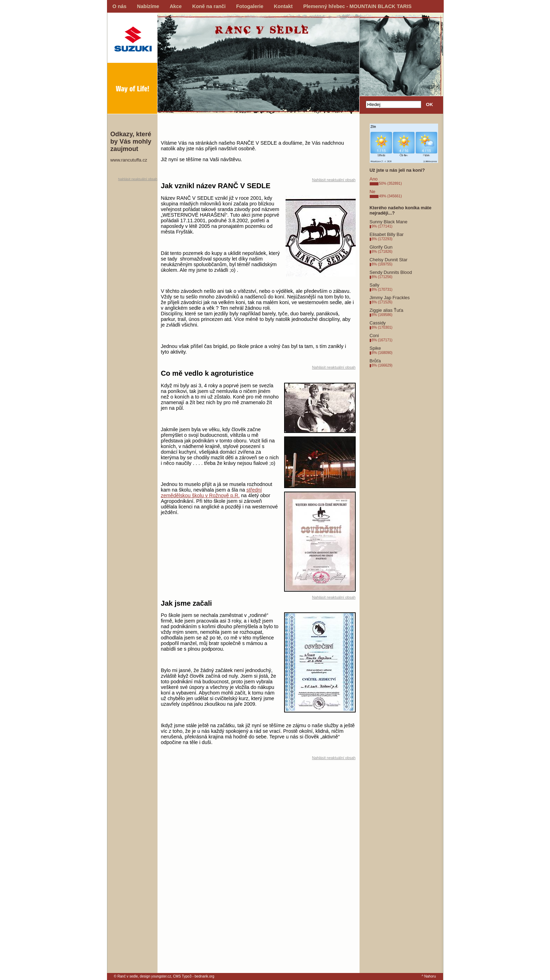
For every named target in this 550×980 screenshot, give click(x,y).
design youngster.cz (156, 976)
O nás (120, 6)
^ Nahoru (429, 976)
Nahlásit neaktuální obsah (138, 179)
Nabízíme (148, 6)
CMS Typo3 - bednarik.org (193, 976)
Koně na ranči (209, 6)
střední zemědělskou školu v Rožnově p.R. (212, 493)
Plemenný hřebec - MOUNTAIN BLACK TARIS (357, 6)
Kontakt (283, 6)
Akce (176, 6)
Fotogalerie (250, 6)
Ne (373, 192)
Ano (374, 179)
